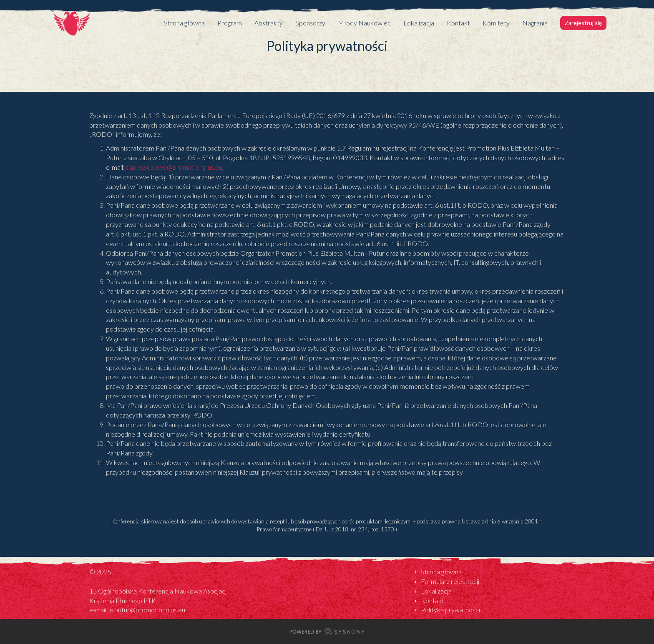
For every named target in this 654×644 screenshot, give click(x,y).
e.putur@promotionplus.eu (147, 610)
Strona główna (184, 23)
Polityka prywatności (450, 610)
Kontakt (458, 23)
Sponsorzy (310, 23)
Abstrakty (269, 23)
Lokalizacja (419, 23)
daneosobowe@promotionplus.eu (174, 167)
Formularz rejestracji (450, 581)
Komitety (496, 23)
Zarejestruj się (583, 23)
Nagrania (535, 23)
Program (230, 23)
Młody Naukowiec (364, 23)
